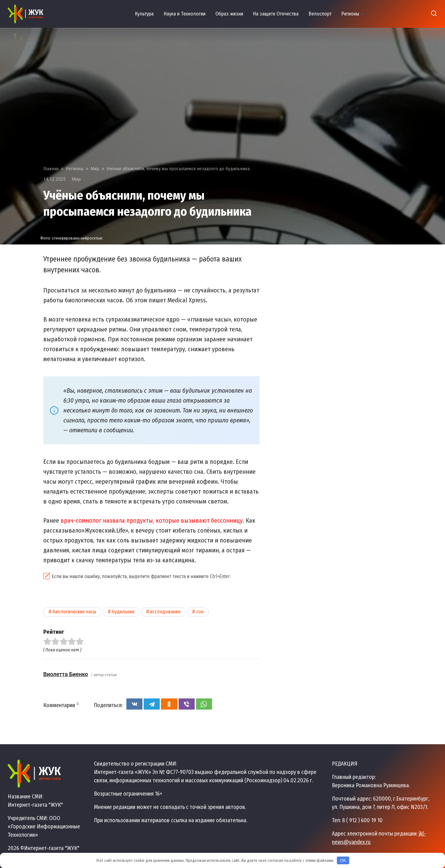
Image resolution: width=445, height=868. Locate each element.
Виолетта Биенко (66, 674)
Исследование (165, 612)
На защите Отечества (276, 14)
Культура (144, 14)
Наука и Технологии (185, 14)
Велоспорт (320, 14)
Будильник (123, 612)
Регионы (350, 14)
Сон (200, 612)
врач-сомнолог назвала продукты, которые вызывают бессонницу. (152, 520)
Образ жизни (229, 14)
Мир (76, 179)
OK (343, 860)
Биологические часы (74, 612)
